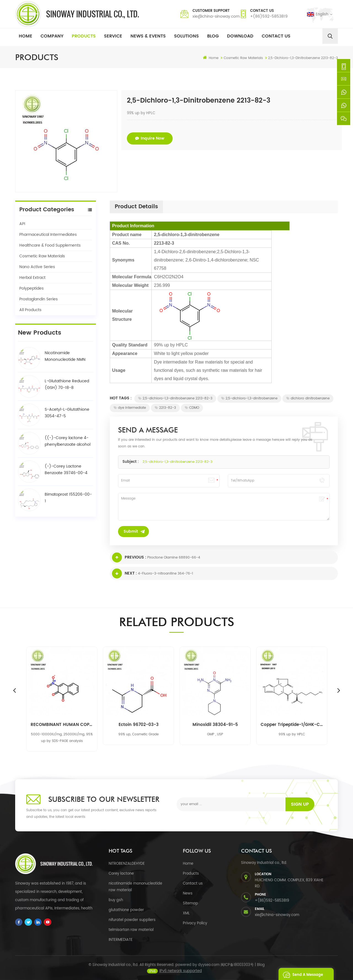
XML (186, 913)
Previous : (129, 557)
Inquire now (150, 138)
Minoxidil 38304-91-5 (215, 725)
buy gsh (116, 900)
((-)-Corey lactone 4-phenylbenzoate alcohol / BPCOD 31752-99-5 (68, 441)
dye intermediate (130, 408)
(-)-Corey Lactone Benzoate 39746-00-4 (66, 470)
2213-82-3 (165, 408)
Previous (14, 690)
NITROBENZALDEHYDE (127, 864)
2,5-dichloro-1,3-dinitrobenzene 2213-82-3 (175, 398)
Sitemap (190, 903)
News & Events (148, 36)
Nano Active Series (37, 267)
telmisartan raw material (131, 930)
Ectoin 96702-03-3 (139, 725)
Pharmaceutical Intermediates (48, 235)
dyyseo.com (209, 970)
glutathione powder (126, 910)
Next (339, 690)
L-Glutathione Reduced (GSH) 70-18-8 (67, 384)
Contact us (193, 884)
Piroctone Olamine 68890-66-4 (174, 558)
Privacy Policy (195, 923)
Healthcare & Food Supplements (50, 245)
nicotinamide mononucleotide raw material (135, 887)
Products (84, 36)
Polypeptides (31, 288)
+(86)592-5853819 (269, 16)
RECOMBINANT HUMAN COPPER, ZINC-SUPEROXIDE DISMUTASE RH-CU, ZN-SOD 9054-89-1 (62, 725)
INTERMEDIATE (121, 940)
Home (26, 36)
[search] (330, 36)
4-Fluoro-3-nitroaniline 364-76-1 (165, 574)
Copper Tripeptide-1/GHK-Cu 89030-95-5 (292, 725)
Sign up (300, 804)
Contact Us (276, 36)
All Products (30, 310)
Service (113, 36)
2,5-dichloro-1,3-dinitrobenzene (249, 398)
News (188, 894)
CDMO (192, 408)
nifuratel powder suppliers (132, 920)
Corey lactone (121, 874)
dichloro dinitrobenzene (308, 398)
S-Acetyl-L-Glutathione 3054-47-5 (67, 413)
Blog (213, 36)
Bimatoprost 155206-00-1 (68, 498)
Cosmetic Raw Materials (42, 256)
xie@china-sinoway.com (216, 16)
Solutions (186, 36)
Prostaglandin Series (38, 299)
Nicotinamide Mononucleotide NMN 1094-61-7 (65, 356)
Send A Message (301, 974)
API (22, 224)
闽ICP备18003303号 (237, 970)
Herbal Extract (32, 278)
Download (240, 36)
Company (52, 36)
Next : (124, 573)
